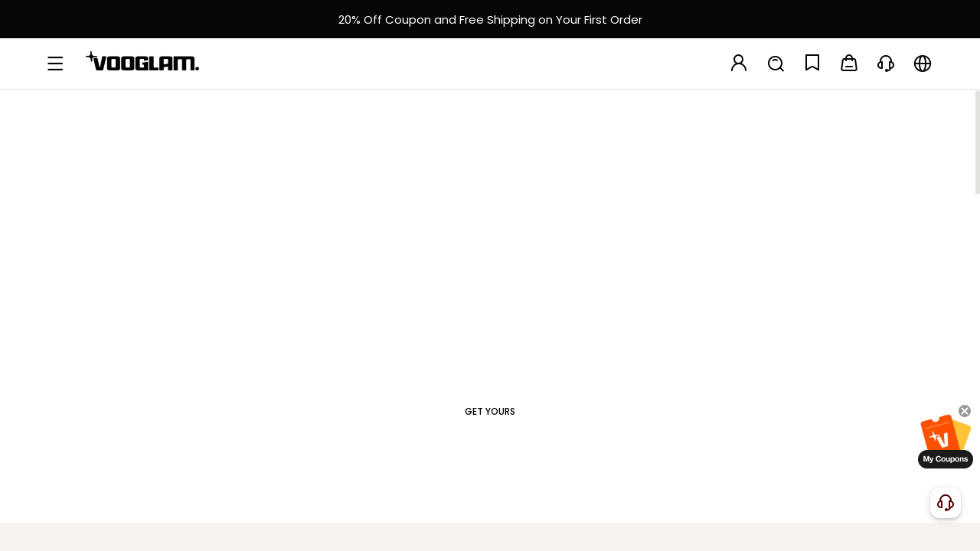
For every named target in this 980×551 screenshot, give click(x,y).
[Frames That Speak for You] (490, 280)
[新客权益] (490, 19)
